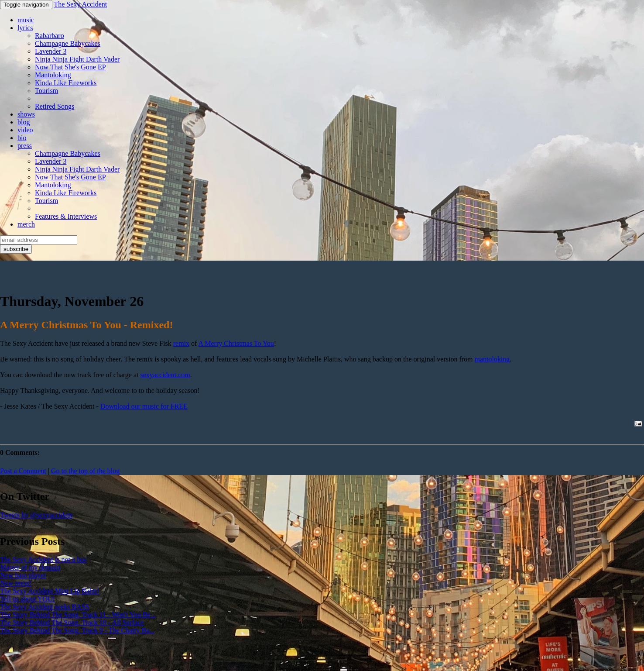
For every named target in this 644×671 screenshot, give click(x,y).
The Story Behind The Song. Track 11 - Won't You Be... (78, 614)
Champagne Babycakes (68, 43)
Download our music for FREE (144, 406)
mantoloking (492, 359)
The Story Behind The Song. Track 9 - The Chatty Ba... (77, 630)
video (25, 130)
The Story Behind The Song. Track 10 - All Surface (72, 622)
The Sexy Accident (80, 4)
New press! (16, 583)
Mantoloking (53, 75)
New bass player (23, 575)
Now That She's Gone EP (70, 67)
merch (26, 224)
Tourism (46, 91)
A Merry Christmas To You (236, 343)
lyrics (25, 28)
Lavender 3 (51, 51)
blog (24, 122)
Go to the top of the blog (85, 471)
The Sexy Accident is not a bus (43, 559)
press (25, 146)
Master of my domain (30, 567)
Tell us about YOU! (27, 599)
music (26, 20)
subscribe (16, 249)
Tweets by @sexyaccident (36, 515)
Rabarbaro (50, 36)
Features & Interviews (66, 216)
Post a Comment (23, 471)
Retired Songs (55, 106)
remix (181, 343)
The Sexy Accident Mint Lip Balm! (50, 591)
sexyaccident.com (165, 375)
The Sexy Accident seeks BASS (45, 607)
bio (22, 138)
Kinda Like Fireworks (66, 83)
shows (26, 114)
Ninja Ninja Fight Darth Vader (77, 59)
